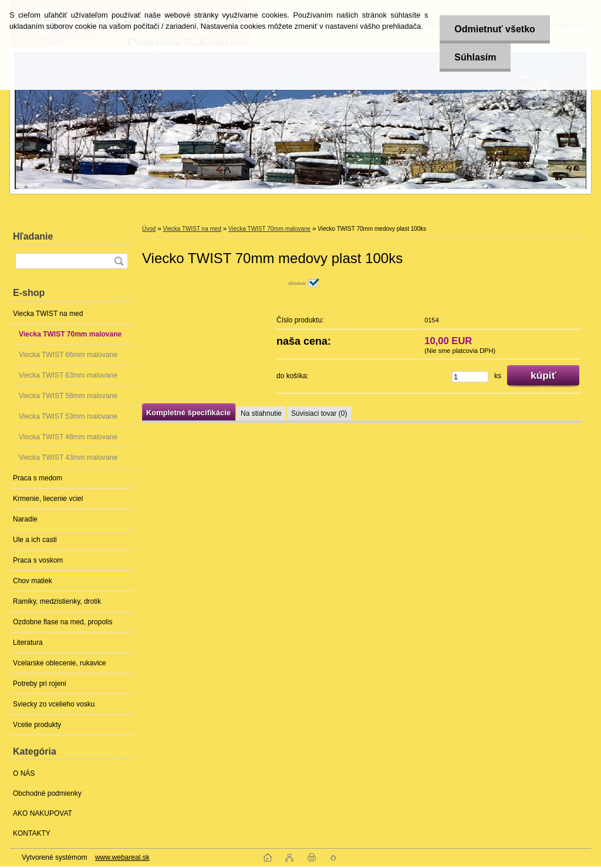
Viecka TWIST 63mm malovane (68, 375)
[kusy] (470, 377)
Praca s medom (38, 478)
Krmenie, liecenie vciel (48, 499)
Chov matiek (33, 581)
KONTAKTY (32, 833)
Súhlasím (475, 57)
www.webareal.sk (122, 857)
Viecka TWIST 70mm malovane (70, 334)
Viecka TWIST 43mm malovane (68, 457)
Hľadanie (33, 236)
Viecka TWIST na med (48, 314)
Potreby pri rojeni (40, 684)
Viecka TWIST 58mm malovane (68, 396)
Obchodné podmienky (47, 793)
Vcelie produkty (37, 725)
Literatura (28, 642)
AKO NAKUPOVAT (43, 813)
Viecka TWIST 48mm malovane (68, 437)
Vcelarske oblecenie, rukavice (60, 663)
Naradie (25, 519)
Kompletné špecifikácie (188, 413)
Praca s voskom (38, 560)
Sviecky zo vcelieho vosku (54, 704)
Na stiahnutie (261, 413)
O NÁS (24, 773)
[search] (119, 261)
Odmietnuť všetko (494, 29)
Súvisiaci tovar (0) (319, 413)
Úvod (149, 229)
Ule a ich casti (35, 540)
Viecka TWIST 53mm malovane (68, 416)
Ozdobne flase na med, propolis (63, 622)
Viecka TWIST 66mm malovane (68, 355)
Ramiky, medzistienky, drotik (57, 601)
